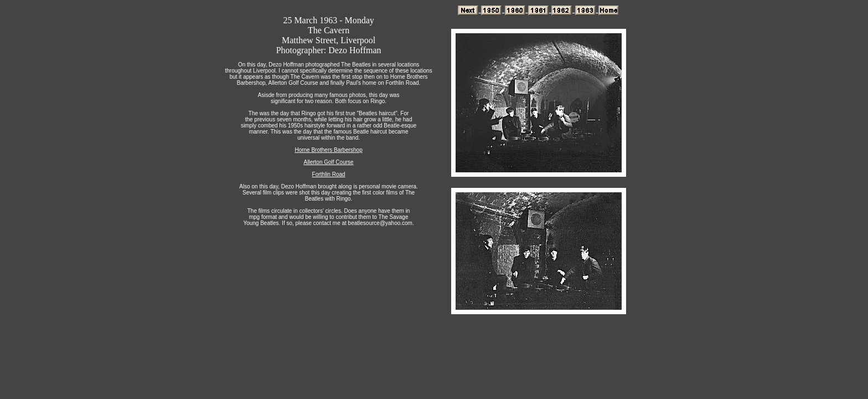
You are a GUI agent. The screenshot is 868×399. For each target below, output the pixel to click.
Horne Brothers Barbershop (328, 150)
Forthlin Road (329, 174)
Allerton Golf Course (329, 162)
